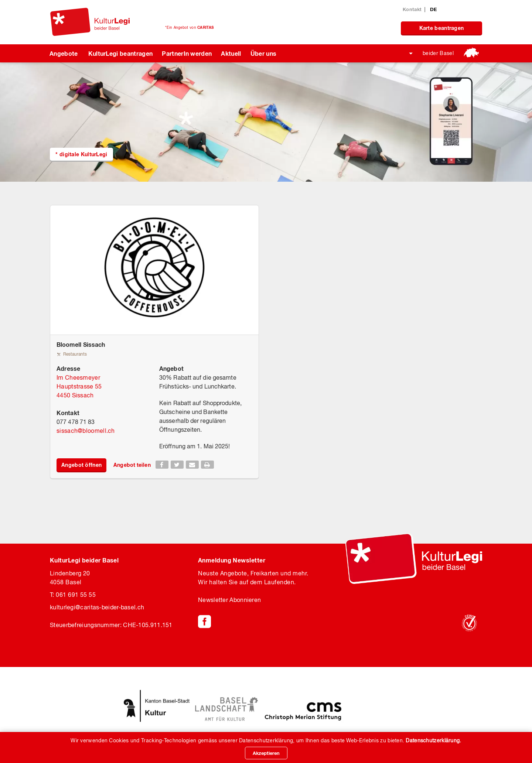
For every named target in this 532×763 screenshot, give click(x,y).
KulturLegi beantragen (121, 53)
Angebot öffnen (81, 465)
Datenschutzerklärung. (433, 740)
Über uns (264, 53)
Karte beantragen (442, 28)
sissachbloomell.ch (86, 431)
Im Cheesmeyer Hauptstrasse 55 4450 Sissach (79, 386)
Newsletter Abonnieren (229, 600)
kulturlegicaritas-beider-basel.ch (97, 607)
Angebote (64, 53)
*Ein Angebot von (189, 27)
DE (434, 9)
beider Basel (438, 53)
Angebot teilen (132, 465)
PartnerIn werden (187, 53)
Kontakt (412, 9)
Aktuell (231, 53)
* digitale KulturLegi (81, 154)
